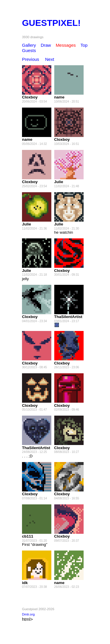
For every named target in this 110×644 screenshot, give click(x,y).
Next (50, 59)
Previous (31, 59)
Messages (66, 45)
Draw (46, 45)
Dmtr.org (28, 614)
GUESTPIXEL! (51, 23)
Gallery (29, 45)
